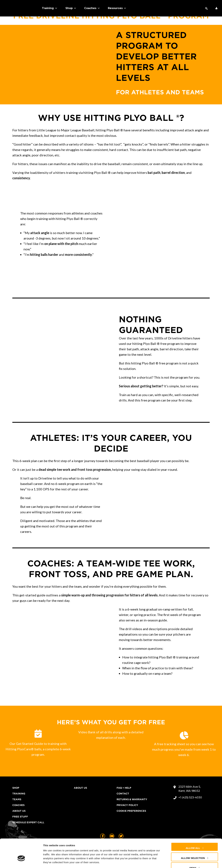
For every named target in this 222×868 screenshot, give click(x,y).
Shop (71, 8)
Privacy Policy (127, 805)
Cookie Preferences (131, 811)
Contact (123, 794)
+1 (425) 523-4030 (190, 797)
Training (50, 8)
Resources (117, 8)
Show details (173, 861)
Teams (17, 799)
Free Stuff (20, 817)
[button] (206, 8)
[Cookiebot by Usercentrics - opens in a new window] (21, 862)
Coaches (92, 8)
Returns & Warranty (132, 799)
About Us (19, 811)
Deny (193, 848)
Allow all (193, 828)
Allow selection (193, 838)
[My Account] (216, 8)
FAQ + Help (124, 788)
